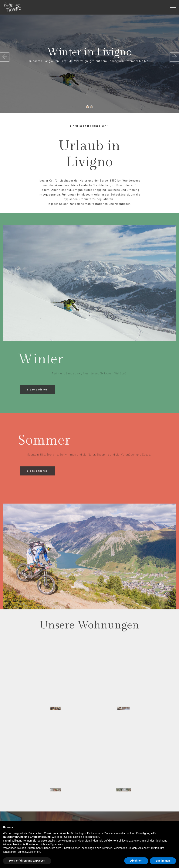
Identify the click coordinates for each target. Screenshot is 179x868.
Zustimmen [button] (163, 861)
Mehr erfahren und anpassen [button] (27, 861)
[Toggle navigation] (173, 7)
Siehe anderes (37, 395)
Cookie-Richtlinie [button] (74, 837)
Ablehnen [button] (136, 861)
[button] (5, 57)
